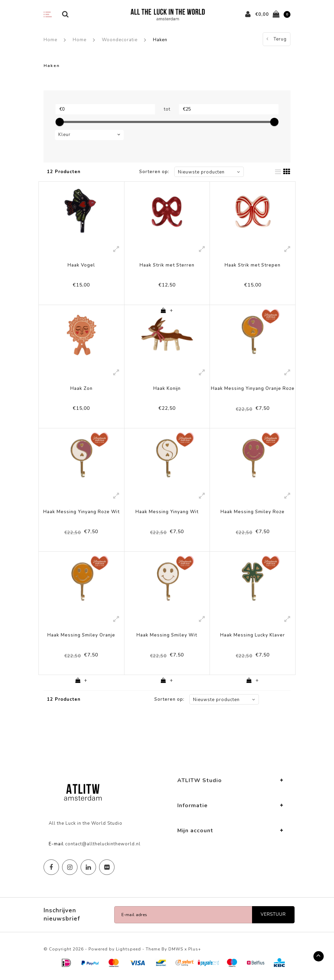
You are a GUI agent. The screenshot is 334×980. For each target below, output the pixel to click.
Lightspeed (128, 949)
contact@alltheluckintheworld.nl (103, 844)
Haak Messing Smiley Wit (167, 635)
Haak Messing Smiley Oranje (81, 635)
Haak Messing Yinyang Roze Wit (81, 512)
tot (167, 109)
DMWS (176, 949)
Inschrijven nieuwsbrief (62, 915)
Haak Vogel (81, 265)
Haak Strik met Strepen (253, 265)
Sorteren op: (154, 172)
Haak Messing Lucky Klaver (253, 635)
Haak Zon (81, 388)
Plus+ (195, 949)
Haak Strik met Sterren (167, 265)
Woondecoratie (120, 40)
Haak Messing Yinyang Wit (167, 512)
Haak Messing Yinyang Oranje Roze (253, 388)
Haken (160, 40)
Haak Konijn (167, 388)
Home (50, 40)
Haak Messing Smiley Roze (253, 512)
